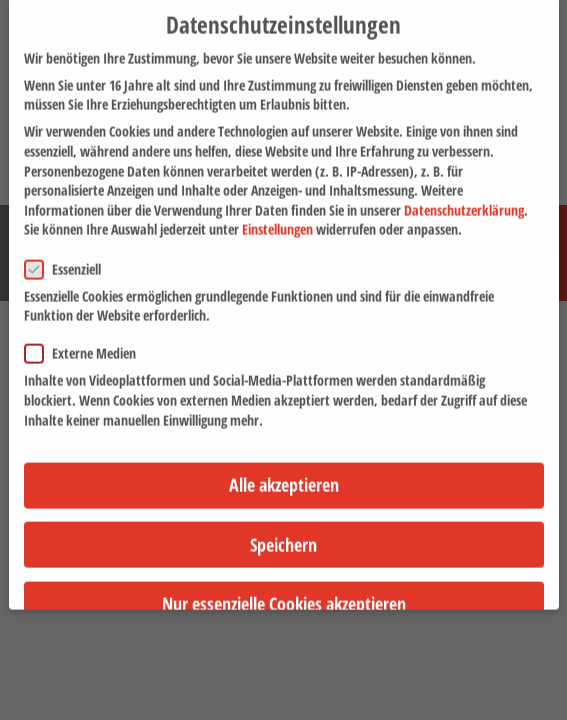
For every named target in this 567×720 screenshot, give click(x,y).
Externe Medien (86, 340)
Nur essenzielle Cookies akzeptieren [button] (284, 591)
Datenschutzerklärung (464, 197)
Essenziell (69, 256)
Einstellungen (277, 216)
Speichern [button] (283, 532)
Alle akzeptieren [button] (284, 472)
